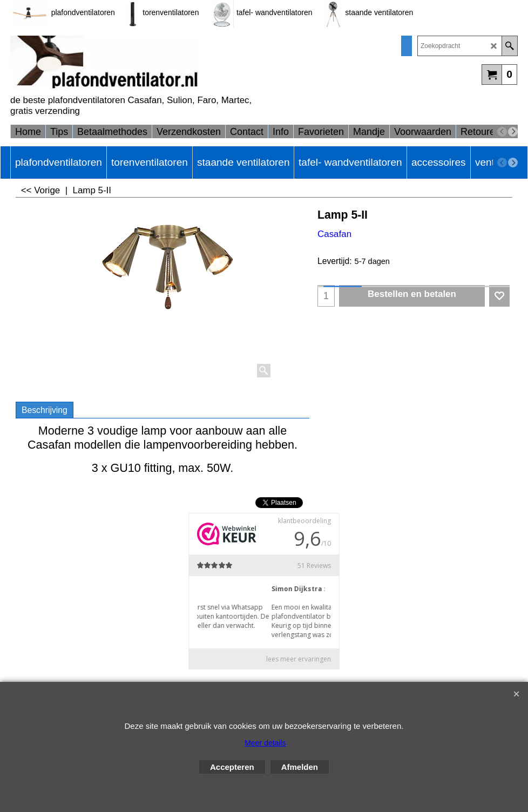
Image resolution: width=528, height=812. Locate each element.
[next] (513, 132)
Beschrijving (45, 410)
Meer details (265, 743)
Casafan (334, 234)
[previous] (502, 132)
